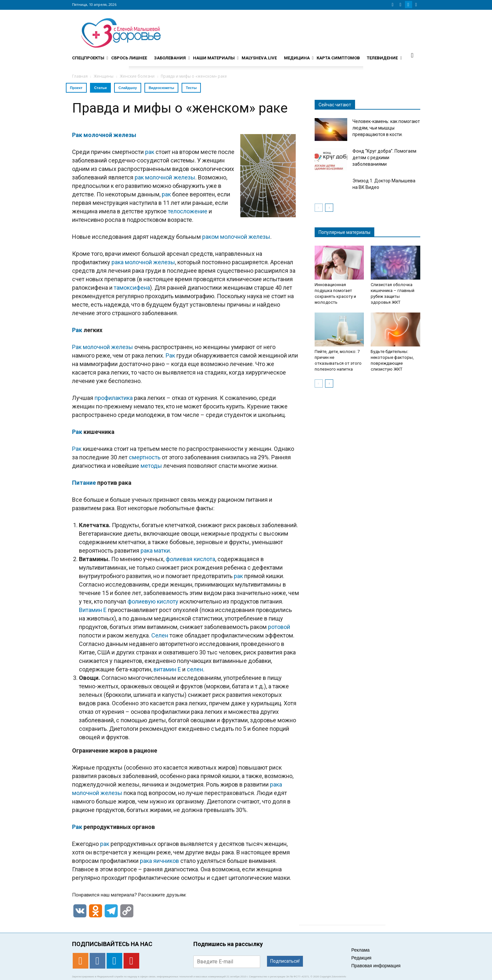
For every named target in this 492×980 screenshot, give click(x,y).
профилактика (114, 398)
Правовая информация (376, 966)
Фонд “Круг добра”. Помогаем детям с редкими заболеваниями (384, 158)
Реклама (361, 950)
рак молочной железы (165, 177)
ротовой (279, 627)
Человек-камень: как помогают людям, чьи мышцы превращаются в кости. (386, 128)
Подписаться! (285, 961)
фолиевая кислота (190, 559)
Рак (77, 330)
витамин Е (167, 669)
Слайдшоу (128, 88)
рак (150, 152)
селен (195, 669)
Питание (84, 483)
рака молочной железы (143, 262)
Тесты (191, 88)
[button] (412, 55)
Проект (76, 88)
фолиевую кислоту (153, 601)
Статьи (100, 88)
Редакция (362, 958)
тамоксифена (132, 288)
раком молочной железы (236, 237)
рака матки (155, 551)
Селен (160, 635)
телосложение (188, 211)
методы (151, 466)
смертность (145, 457)
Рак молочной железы (104, 135)
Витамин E (93, 610)
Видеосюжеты (161, 88)
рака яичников (159, 861)
